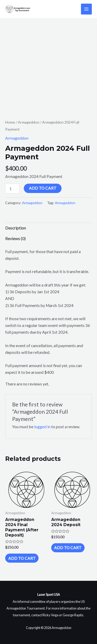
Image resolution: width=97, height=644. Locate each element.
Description (16, 228)
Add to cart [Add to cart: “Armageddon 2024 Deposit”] (68, 548)
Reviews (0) (15, 239)
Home (10, 122)
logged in (42, 427)
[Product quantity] (12, 189)
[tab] (48, 228)
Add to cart (43, 188)
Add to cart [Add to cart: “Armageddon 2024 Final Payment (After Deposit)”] (22, 558)
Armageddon (29, 122)
